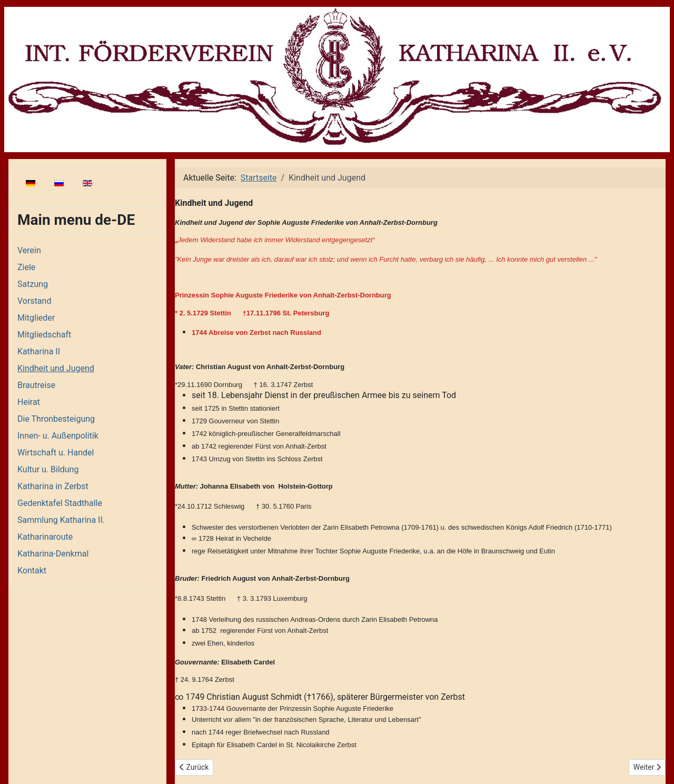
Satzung (33, 284)
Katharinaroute (45, 537)
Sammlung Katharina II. (61, 520)
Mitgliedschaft (44, 335)
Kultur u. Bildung (48, 469)
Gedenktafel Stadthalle (60, 503)
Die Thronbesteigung (56, 419)
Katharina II (39, 351)
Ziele (26, 267)
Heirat (29, 402)
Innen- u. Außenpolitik (58, 436)
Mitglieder (36, 318)
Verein (29, 250)
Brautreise (36, 385)
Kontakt (32, 570)
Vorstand (34, 301)
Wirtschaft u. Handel (56, 453)
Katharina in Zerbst (53, 486)
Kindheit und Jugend (56, 368)
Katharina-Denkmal (53, 554)
